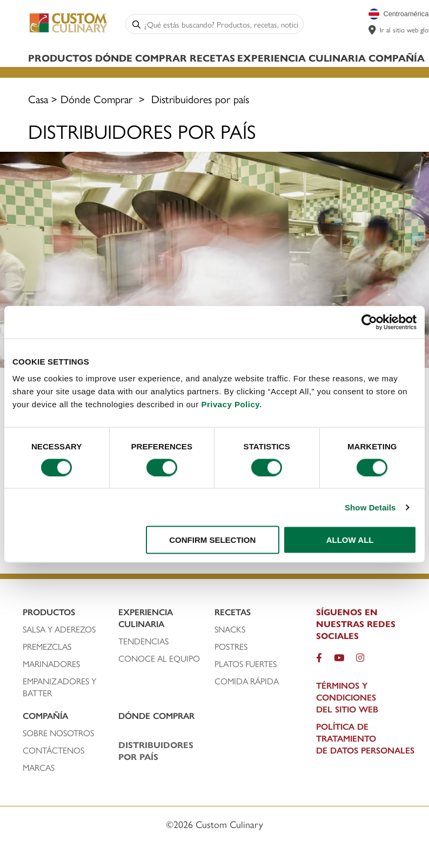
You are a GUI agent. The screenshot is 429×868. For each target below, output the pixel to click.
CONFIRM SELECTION (212, 540)
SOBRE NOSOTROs (58, 733)
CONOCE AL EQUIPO (159, 658)
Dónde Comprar (141, 58)
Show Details (370, 507)
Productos (60, 58)
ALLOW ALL (350, 540)
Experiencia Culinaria (301, 58)
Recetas (212, 58)
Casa (38, 99)
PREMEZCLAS (47, 647)
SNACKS (230, 629)
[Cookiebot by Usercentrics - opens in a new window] (369, 322)
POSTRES (231, 647)
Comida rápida (247, 681)
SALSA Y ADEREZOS (59, 629)
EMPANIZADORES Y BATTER (59, 687)
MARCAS (39, 768)
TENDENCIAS (143, 641)
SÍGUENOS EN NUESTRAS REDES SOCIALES (356, 624)
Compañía (397, 58)
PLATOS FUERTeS (246, 664)
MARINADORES (51, 664)
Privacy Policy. (231, 404)
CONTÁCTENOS (53, 750)
